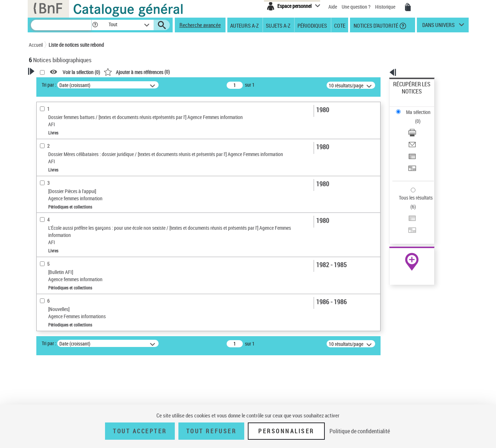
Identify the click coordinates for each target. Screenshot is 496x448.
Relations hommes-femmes (65, 355)
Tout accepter (140, 431)
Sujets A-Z (278, 25)
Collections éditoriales (60, 211)
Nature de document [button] (59, 178)
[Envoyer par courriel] (421, 117)
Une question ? (356, 7)
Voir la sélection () (174, 72)
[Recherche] (61, 25)
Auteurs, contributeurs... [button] (63, 284)
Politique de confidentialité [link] (360, 431)
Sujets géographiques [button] (60, 332)
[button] (95, 25)
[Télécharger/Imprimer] (421, 108)
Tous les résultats (411, 154)
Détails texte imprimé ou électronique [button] (63, 225)
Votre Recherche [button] (58, 83)
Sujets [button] (43, 320)
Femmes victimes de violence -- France (76, 377)
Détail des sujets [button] (54, 344)
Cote (340, 25)
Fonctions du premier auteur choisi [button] (68, 141)
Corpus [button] (44, 399)
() (229, 72)
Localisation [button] (50, 272)
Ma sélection (406, 95)
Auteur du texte (54, 156)
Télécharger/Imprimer (415, 108)
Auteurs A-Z (244, 25)
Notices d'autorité (375, 25)
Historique (386, 7)
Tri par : (141, 85)
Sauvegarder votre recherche (74, 111)
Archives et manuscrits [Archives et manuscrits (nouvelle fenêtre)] (405, 220)
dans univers (438, 27)
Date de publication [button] (58, 308)
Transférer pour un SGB (417, 134)
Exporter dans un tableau (419, 125)
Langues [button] (45, 296)
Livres (45, 240)
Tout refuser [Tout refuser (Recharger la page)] (211, 431)
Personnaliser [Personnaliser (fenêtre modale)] (286, 431)
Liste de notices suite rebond (76, 45)
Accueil (36, 45)
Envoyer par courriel (414, 117)
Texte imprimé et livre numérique (70, 189)
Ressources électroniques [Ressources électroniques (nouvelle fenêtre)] (408, 228)
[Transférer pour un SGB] (421, 134)
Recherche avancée (200, 25)
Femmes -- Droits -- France (65, 366)
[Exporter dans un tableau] (421, 125)
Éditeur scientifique (58, 167)
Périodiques (312, 25)
